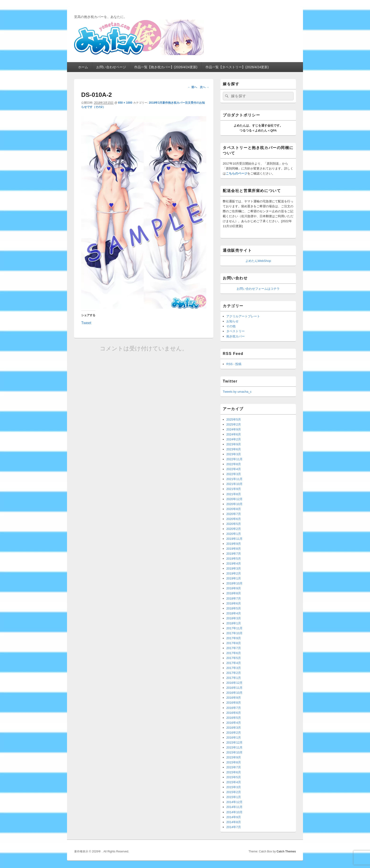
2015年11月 (234, 747)
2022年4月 (234, 469)
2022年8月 (234, 464)
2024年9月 (234, 429)
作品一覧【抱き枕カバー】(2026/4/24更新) (166, 67)
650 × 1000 (125, 103)
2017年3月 (234, 668)
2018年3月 (234, 618)
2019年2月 (234, 573)
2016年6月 (234, 713)
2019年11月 (234, 539)
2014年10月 (234, 812)
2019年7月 (234, 554)
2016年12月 (234, 683)
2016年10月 (234, 693)
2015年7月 (234, 767)
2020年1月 (234, 534)
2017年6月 (234, 653)
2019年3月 (234, 568)
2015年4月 (234, 782)
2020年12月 (234, 499)
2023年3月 (234, 454)
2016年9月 (234, 698)
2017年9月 (234, 638)
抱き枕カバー (235, 336)
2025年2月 (234, 424)
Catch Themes (286, 851)
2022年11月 (234, 459)
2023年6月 (234, 449)
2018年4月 (234, 613)
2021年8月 (234, 494)
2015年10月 (234, 752)
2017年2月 (234, 673)
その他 (231, 326)
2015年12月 (234, 742)
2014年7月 (234, 827)
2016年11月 (234, 688)
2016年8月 (234, 703)
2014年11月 (234, 807)
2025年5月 (234, 419)
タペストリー (235, 331)
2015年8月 (234, 762)
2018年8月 (234, 593)
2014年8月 (234, 822)
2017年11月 (234, 628)
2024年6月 (234, 434)
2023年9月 (234, 444)
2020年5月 (234, 524)
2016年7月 (234, 708)
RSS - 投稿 (234, 364)
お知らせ (232, 321)
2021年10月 (234, 484)
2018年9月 (234, 588)
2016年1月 (234, 738)
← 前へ (192, 87)
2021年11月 (234, 479)
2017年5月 (234, 658)
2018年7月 (234, 598)
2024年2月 (234, 439)
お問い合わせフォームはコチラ (258, 289)
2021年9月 (234, 489)
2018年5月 (234, 608)
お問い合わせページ (111, 67)
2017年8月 (234, 643)
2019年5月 (234, 559)
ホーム (83, 67)
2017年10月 (234, 633)
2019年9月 (234, 544)
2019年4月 (234, 564)
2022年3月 (234, 474)
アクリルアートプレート (243, 316)
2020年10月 (234, 504)
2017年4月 (234, 663)
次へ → (204, 87)
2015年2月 (234, 792)
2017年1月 (234, 678)
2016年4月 (234, 723)
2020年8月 (234, 509)
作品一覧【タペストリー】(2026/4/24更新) (237, 67)
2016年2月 (234, 733)
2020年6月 (234, 519)
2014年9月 (234, 817)
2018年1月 (234, 623)
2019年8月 (234, 549)
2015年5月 (234, 777)
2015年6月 (234, 772)
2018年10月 (234, 583)
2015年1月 (234, 797)
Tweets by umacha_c (237, 392)
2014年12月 (234, 802)
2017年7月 (234, 648)
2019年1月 (234, 578)
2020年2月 (234, 529)
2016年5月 (234, 718)
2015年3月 (234, 787)
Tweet (86, 323)
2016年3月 (234, 728)
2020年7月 (234, 514)
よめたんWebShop (258, 261)
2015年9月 (234, 757)
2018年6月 (234, 603)
